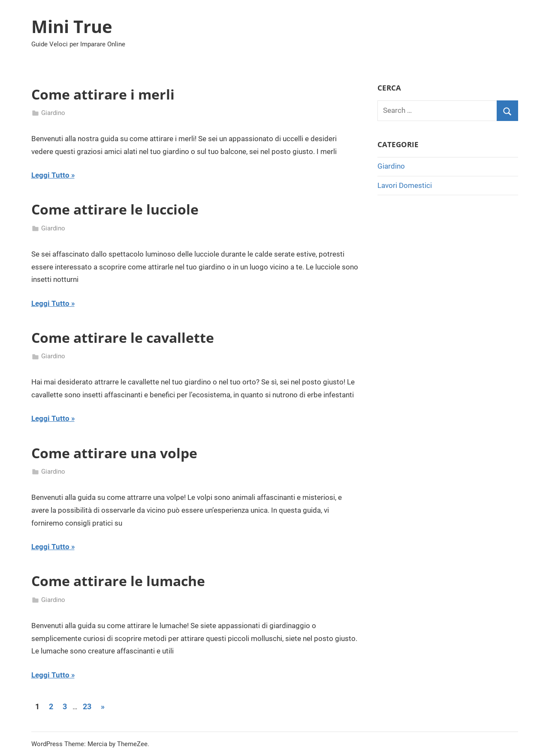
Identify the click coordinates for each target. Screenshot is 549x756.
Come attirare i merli (103, 94)
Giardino (53, 113)
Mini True (72, 26)
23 (87, 706)
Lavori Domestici (405, 185)
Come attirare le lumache (118, 581)
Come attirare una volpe (114, 453)
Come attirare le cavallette (123, 337)
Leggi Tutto (50, 175)
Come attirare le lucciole (115, 209)
